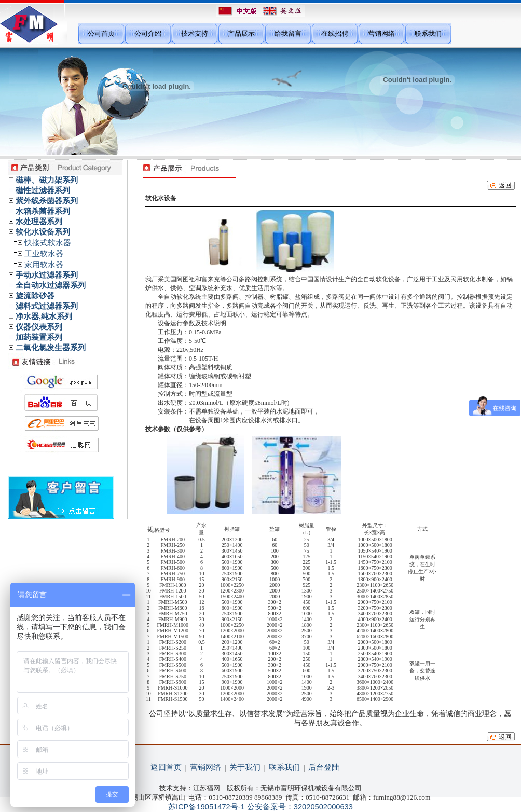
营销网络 (381, 33)
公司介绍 (148, 33)
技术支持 (195, 33)
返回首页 (166, 767)
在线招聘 (335, 33)
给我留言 (288, 33)
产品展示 (241, 33)
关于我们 (245, 767)
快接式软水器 (48, 243)
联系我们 (428, 33)
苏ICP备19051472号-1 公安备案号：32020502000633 (260, 807)
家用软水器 (44, 265)
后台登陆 (324, 767)
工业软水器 (44, 254)
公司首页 (101, 33)
